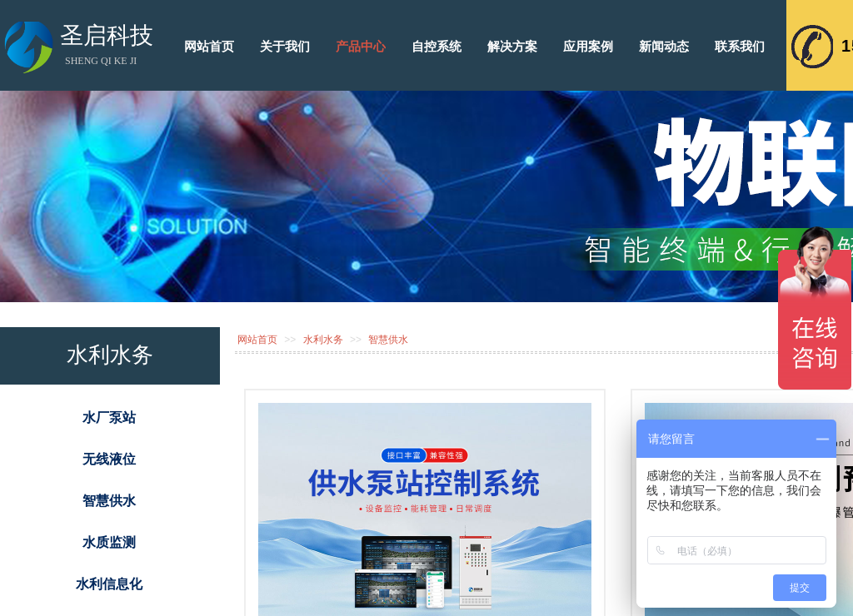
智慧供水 (388, 340)
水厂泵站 (109, 417)
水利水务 (323, 340)
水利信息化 (109, 584)
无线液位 (109, 459)
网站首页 (257, 340)
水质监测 (109, 542)
